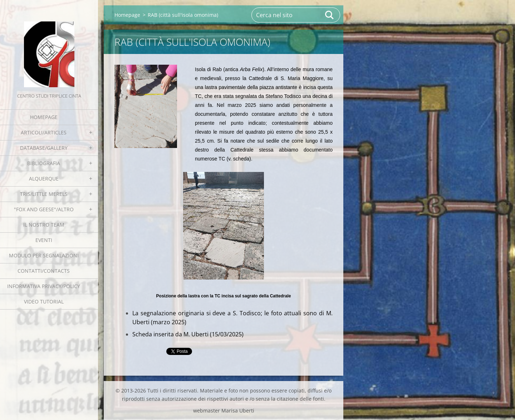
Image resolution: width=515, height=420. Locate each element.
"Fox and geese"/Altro (44, 209)
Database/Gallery (44, 148)
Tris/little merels (44, 194)
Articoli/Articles (44, 132)
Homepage (44, 117)
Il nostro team (44, 225)
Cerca (330, 15)
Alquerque (44, 179)
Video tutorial (44, 302)
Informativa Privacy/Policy (44, 286)
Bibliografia (44, 163)
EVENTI (44, 240)
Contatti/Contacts (44, 271)
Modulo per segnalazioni (44, 255)
